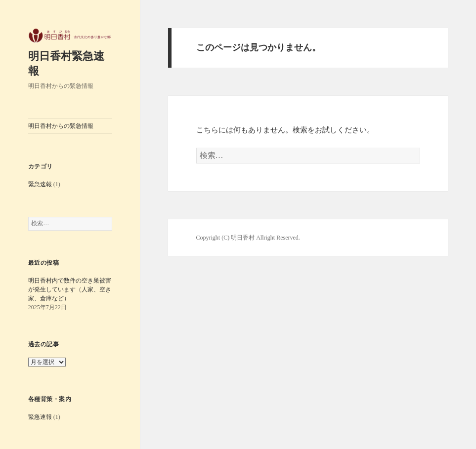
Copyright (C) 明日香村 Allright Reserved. (248, 238)
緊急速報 (40, 184)
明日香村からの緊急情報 (61, 126)
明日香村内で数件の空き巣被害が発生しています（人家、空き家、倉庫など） (70, 289)
